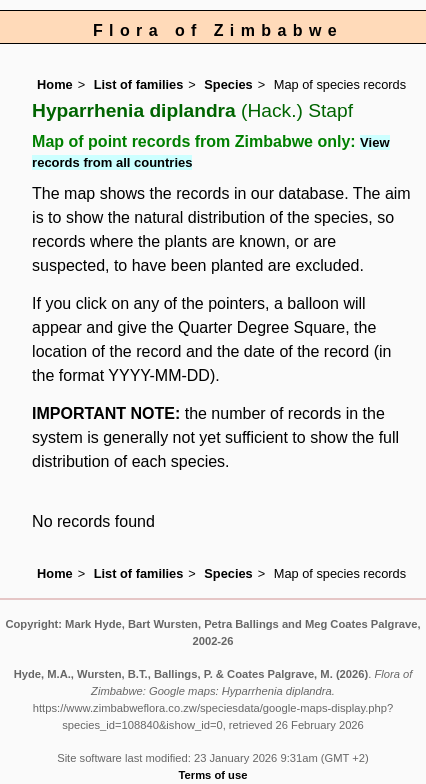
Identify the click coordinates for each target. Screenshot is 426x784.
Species (228, 84)
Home (55, 84)
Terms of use (213, 775)
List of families (139, 84)
